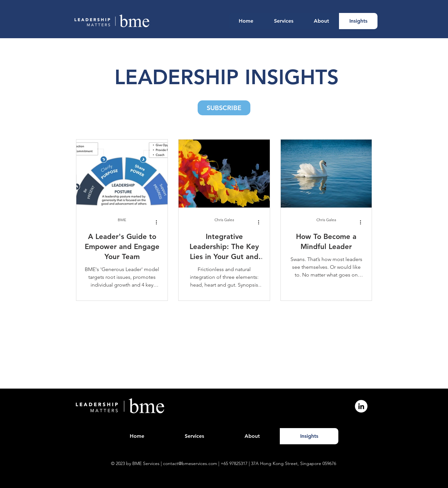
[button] (224, 108)
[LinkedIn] (361, 406)
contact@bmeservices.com (190, 463)
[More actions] (159, 222)
